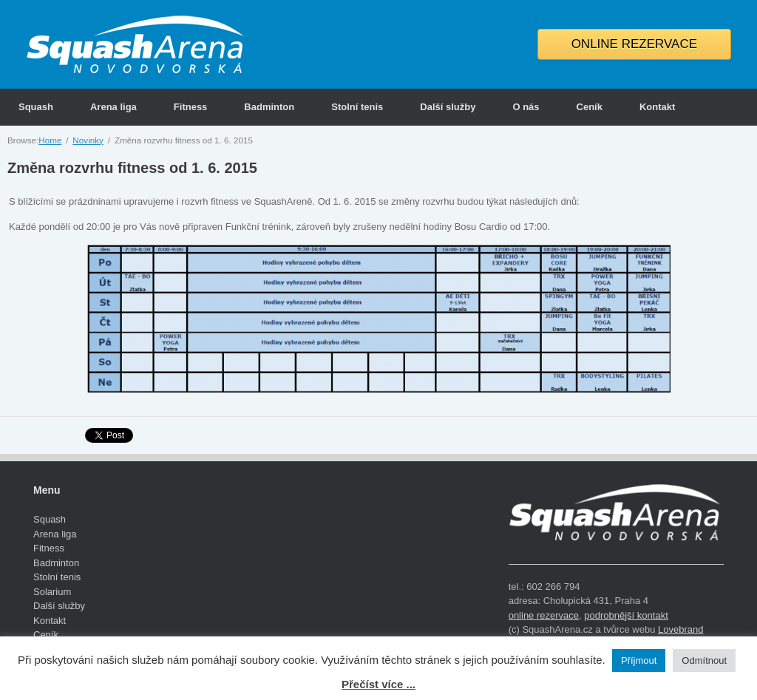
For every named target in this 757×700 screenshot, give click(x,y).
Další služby (448, 107)
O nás (526, 107)
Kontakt (657, 107)
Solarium (52, 592)
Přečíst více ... (378, 684)
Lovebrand (680, 629)
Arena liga (113, 107)
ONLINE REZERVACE (634, 44)
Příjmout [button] (639, 660)
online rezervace (544, 615)
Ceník (590, 107)
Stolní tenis (357, 107)
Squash (36, 107)
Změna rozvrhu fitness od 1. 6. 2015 (132, 168)
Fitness (191, 107)
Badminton (269, 107)
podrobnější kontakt (626, 615)
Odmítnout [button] (704, 660)
